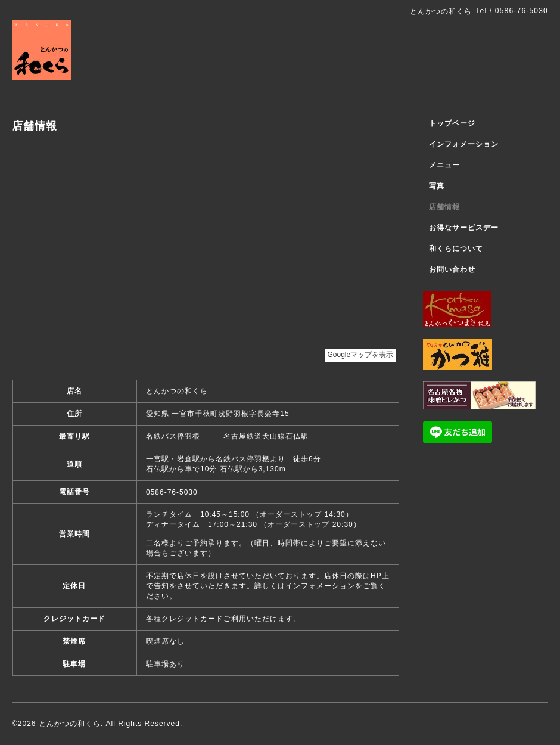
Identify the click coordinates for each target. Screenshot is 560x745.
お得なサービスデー (464, 228)
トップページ (452, 123)
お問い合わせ (452, 269)
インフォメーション (464, 144)
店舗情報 (444, 207)
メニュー (444, 165)
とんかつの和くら (70, 724)
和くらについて (456, 249)
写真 (437, 186)
